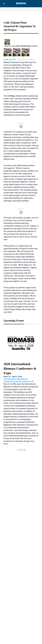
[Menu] (4, 4)
